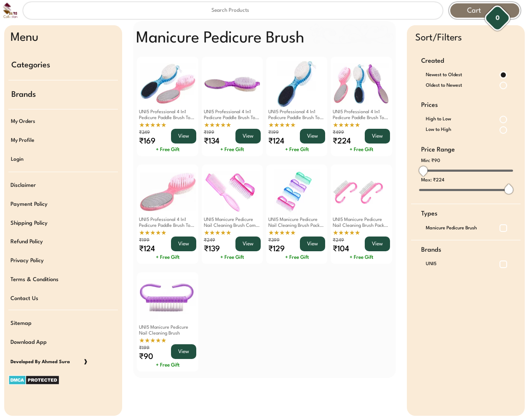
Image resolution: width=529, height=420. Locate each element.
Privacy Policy (27, 258)
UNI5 (431, 264)
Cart (474, 11)
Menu (24, 38)
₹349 (144, 133)
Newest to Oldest (444, 75)
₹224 (439, 180)
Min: (431, 161)
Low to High (438, 130)
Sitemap (21, 320)
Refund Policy (27, 239)
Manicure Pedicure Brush (451, 228)
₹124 (276, 141)
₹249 (210, 241)
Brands (24, 94)
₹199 (209, 133)
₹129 (277, 249)
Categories (31, 65)
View (184, 136)
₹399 (274, 241)
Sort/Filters (439, 38)
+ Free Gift (168, 150)
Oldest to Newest (444, 86)
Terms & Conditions (35, 276)
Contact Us (24, 295)
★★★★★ (153, 125)
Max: (433, 180)
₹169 (147, 141)
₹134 (212, 141)
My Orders (23, 121)
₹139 (212, 249)
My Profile (23, 139)
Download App (29, 338)
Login (17, 158)
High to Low (438, 119)
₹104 (341, 249)
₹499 (338, 133)
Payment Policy (29, 202)
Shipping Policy (29, 221)
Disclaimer (23, 183)
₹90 (436, 161)
